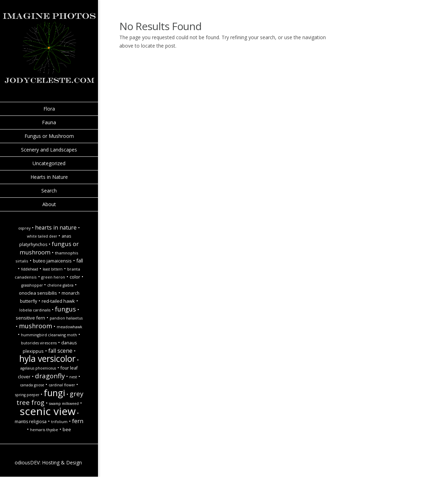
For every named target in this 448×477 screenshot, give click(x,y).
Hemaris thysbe (44, 430)
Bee (67, 429)
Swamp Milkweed (64, 404)
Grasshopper (32, 285)
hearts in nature (56, 227)
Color (75, 277)
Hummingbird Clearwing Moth (49, 335)
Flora (49, 109)
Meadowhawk (69, 327)
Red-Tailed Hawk (58, 301)
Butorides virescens (39, 343)
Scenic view (48, 411)
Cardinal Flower (62, 385)
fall (80, 261)
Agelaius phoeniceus (38, 368)
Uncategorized (49, 163)
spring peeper (27, 395)
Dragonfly (50, 376)
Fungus (65, 309)
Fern (78, 421)
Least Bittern (53, 269)
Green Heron (53, 277)
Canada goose (32, 385)
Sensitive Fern (30, 318)
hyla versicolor (47, 359)
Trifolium (59, 422)
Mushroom (36, 326)
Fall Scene (60, 351)
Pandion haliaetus (66, 318)
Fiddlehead (30, 269)
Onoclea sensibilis (38, 293)
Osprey (24, 228)
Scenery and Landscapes (49, 150)
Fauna (49, 122)
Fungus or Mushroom (49, 136)
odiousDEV (27, 462)
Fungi (54, 393)
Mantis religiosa (31, 422)
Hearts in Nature (49, 177)
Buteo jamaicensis (52, 261)
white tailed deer (42, 236)
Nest (73, 377)
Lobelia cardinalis (35, 310)
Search (49, 191)
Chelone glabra (60, 285)
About (49, 204)
